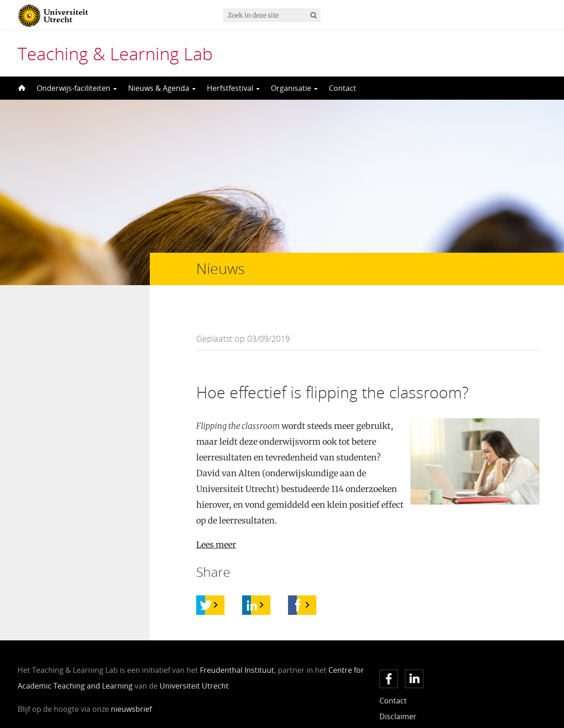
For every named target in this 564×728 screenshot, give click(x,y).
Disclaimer (398, 698)
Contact (343, 88)
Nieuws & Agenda (162, 88)
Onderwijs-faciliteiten (77, 88)
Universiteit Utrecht (194, 667)
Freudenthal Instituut (237, 651)
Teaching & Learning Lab (115, 53)
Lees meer (216, 526)
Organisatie (294, 88)
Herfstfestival (233, 88)
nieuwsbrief (131, 690)
